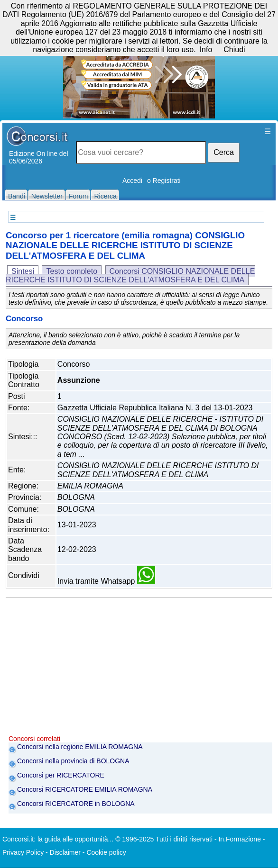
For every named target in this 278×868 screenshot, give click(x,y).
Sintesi (23, 271)
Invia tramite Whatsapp (106, 581)
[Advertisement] (140, 669)
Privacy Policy (23, 852)
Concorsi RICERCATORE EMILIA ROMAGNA (85, 789)
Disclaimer (65, 852)
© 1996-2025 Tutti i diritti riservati (164, 839)
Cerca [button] (224, 152)
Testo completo (72, 271)
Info (206, 50)
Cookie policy (106, 852)
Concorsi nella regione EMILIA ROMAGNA (80, 747)
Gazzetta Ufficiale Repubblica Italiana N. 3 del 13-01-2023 (155, 408)
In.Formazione (239, 839)
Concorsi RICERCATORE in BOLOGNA (76, 804)
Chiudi (234, 50)
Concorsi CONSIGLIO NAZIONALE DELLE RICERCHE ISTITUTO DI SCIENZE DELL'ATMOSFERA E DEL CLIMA (130, 276)
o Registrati (164, 181)
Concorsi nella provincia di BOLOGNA (73, 761)
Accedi (132, 181)
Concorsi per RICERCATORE (61, 775)
